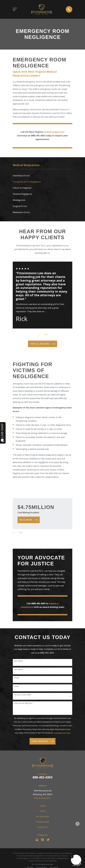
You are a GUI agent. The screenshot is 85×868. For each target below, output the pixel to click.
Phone (17, 678)
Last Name (18, 669)
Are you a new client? (23, 695)
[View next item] (45, 335)
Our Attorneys (43, 816)
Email (16, 686)
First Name (18, 661)
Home (43, 811)
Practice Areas (42, 822)
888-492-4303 (42, 777)
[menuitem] (42, 176)
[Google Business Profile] (37, 840)
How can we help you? (23, 703)
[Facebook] (42, 840)
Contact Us (42, 827)
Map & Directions (42, 798)
